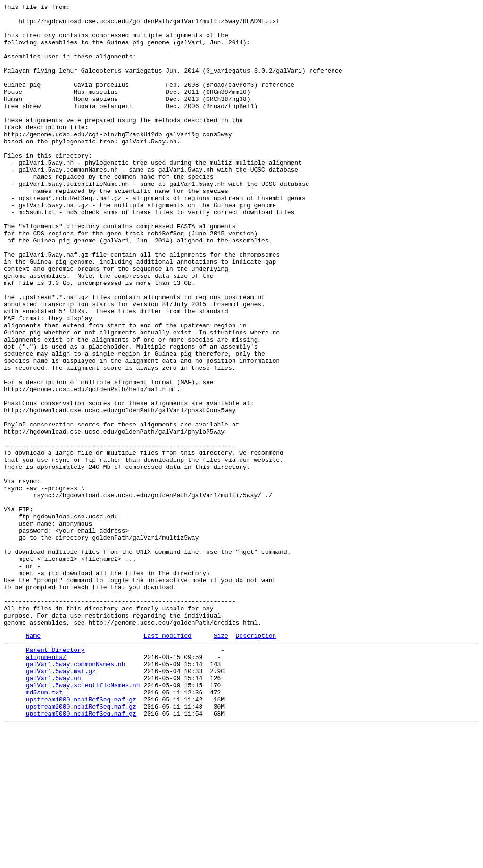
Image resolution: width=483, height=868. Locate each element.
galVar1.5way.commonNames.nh (76, 794)
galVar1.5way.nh (54, 811)
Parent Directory (55, 777)
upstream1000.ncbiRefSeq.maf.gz (81, 836)
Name (33, 761)
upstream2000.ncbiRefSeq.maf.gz (81, 845)
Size (221, 761)
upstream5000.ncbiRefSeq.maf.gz (81, 853)
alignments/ (46, 785)
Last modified (167, 761)
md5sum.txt (44, 828)
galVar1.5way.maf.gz (61, 802)
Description (256, 761)
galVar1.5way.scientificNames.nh (83, 819)
